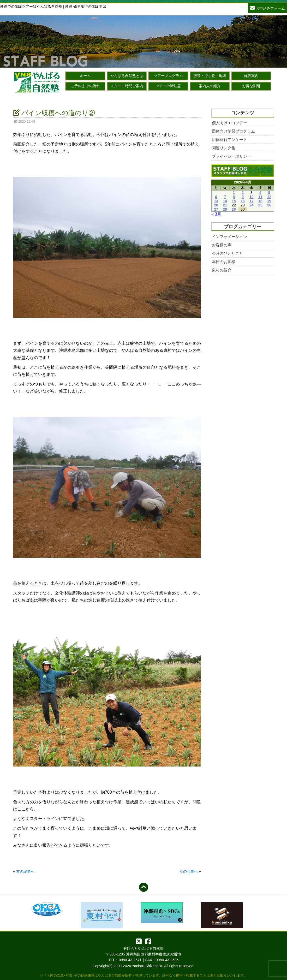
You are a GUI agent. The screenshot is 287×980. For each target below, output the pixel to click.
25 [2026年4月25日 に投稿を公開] (260, 205)
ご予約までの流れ (85, 86)
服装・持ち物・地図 (210, 76)
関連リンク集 (224, 148)
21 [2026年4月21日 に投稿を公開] (225, 205)
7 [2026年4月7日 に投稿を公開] (225, 197)
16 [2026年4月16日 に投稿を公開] (243, 201)
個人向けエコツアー (229, 123)
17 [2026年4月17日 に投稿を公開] (252, 201)
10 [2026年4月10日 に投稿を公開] (252, 197)
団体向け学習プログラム (233, 131)
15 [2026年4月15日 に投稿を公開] (234, 201)
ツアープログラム (168, 76)
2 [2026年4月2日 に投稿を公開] (243, 193)
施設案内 (251, 76)
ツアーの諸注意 (168, 86)
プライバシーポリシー (231, 156)
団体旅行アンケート (229, 139)
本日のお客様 (224, 262)
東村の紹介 (222, 270)
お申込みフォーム (267, 8)
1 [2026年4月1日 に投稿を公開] (234, 193)
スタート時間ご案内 (127, 86)
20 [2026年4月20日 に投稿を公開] (216, 205)
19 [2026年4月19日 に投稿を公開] (269, 201)
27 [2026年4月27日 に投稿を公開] (216, 209)
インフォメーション (229, 237)
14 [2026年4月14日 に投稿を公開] (225, 201)
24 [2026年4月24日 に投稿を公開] (252, 205)
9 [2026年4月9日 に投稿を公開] (243, 197)
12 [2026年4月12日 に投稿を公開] (269, 197)
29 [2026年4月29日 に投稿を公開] (234, 209)
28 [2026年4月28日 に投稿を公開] (225, 209)
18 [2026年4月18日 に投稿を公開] (260, 201)
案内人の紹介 (210, 86)
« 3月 (216, 214)
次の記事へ (189, 871)
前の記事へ (25, 871)
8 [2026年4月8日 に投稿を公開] (234, 197)
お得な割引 (251, 86)
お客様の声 (222, 245)
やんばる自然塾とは (127, 76)
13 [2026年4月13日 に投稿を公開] (216, 201)
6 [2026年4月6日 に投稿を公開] (216, 197)
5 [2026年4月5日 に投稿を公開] (269, 193)
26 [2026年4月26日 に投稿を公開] (269, 205)
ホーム (85, 76)
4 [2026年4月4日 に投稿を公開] (260, 193)
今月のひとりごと (228, 253)
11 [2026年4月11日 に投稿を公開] (260, 197)
